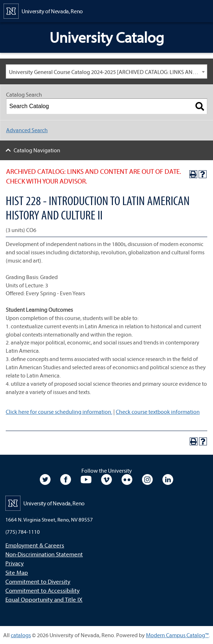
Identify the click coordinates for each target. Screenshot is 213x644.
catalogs (21, 635)
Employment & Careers (35, 545)
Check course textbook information (158, 412)
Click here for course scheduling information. (59, 412)
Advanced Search (27, 130)
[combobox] (106, 71)
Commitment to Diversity (38, 581)
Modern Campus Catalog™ (177, 635)
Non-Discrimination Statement (44, 554)
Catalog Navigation (37, 150)
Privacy (15, 563)
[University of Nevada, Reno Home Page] (43, 10)
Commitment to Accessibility (42, 590)
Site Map (17, 572)
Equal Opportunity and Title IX (44, 599)
